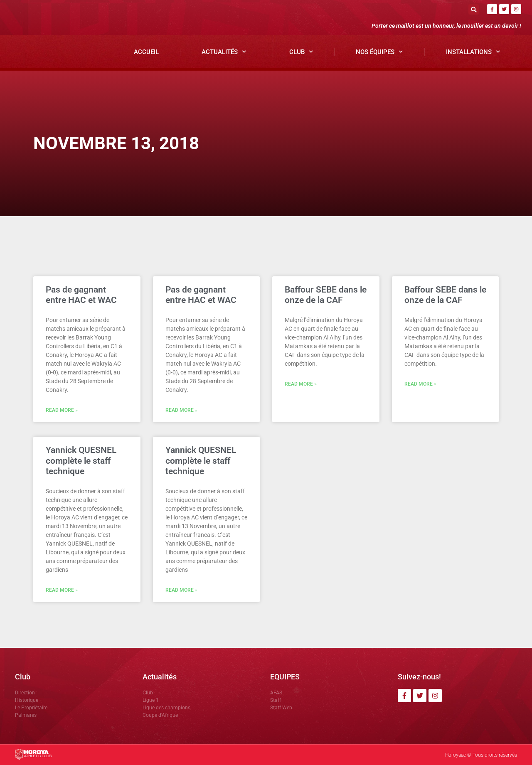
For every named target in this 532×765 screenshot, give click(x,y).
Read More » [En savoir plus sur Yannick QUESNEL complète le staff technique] (62, 590)
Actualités (224, 52)
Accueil (146, 52)
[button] (474, 9)
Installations (473, 52)
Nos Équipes (379, 52)
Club (301, 52)
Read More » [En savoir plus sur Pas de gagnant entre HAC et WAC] (62, 410)
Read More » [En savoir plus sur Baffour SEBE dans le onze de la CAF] (301, 384)
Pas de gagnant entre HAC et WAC (81, 295)
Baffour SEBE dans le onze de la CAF (326, 295)
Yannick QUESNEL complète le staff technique (81, 460)
